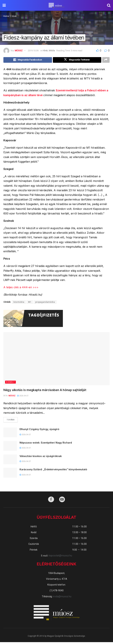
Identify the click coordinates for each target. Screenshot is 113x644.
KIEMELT (10, 383)
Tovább (12, 420)
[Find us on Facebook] (51, 501)
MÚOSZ (19, 51)
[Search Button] (109, 5)
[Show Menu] (4, 5)
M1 (30, 303)
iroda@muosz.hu (62, 598)
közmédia (19, 303)
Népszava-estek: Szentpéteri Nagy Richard (46, 444)
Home (6, 16)
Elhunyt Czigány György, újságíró (39, 431)
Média (52, 51)
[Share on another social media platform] (106, 60)
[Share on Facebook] (28, 60)
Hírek (14, 16)
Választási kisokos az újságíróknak (41, 457)
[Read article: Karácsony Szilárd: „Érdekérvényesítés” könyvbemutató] (10, 474)
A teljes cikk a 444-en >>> (21, 288)
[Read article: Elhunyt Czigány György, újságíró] (10, 434)
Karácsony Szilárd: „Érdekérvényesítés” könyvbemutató (53, 471)
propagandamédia (45, 303)
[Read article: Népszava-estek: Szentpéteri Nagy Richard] (10, 447)
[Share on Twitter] (77, 60)
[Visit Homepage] (56, 5)
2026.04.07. (23, 397)
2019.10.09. (33, 51)
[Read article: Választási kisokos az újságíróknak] (10, 461)
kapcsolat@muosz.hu (60, 557)
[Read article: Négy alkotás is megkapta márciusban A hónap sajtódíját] (57, 360)
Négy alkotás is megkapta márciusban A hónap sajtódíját (45, 391)
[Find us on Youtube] (62, 501)
